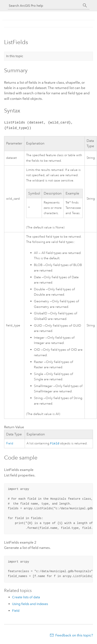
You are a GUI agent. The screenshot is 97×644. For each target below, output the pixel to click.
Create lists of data (26, 598)
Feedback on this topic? (74, 636)
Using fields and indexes (30, 605)
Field (10, 444)
